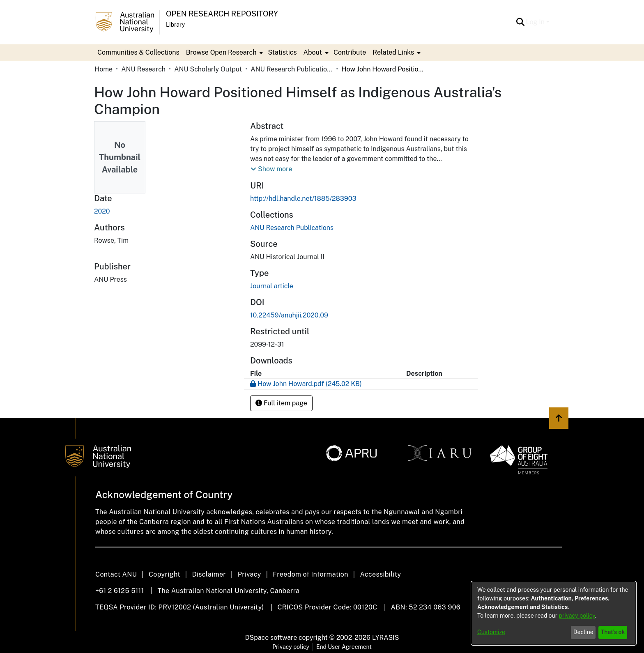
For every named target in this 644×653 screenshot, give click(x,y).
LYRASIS (385, 638)
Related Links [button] (393, 52)
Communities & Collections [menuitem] (138, 52)
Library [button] (175, 25)
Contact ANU (116, 574)
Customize (491, 632)
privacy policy (577, 616)
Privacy (250, 574)
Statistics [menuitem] (282, 52)
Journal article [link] (272, 286)
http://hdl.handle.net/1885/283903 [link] (303, 199)
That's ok (613, 632)
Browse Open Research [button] (221, 52)
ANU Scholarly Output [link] (208, 69)
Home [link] (103, 69)
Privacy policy (291, 647)
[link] (292, 228)
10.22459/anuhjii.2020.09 (289, 315)
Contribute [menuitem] (350, 52)
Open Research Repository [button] (222, 14)
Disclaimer (209, 574)
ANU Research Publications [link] (292, 69)
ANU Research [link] (143, 69)
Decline (583, 632)
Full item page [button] (281, 403)
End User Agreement (344, 647)
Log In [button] (536, 22)
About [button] (313, 52)
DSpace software (271, 638)
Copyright (164, 574)
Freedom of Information (310, 574)
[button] (521, 22)
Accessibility (380, 574)
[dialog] (554, 613)
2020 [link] (102, 211)
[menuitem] (224, 53)
